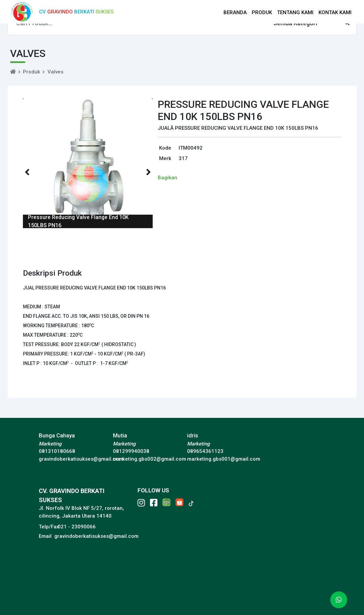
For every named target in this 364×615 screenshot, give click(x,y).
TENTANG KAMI (295, 12)
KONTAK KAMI (335, 12)
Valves (55, 72)
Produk (32, 72)
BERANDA (235, 12)
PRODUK (262, 12)
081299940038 (131, 451)
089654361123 (205, 451)
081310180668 (57, 451)
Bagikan (168, 178)
